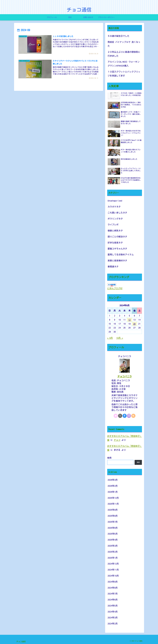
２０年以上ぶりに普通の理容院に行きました (124, 54)
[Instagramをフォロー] (129, 416)
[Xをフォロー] (120, 416)
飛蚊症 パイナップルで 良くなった (124, 44)
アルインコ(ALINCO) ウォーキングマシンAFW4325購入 (124, 64)
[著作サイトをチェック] (116, 416)
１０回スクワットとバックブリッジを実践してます (124, 74)
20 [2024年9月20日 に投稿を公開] (134, 324)
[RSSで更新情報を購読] (133, 416)
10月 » (120, 338)
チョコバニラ (125, 376)
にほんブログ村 (115, 288)
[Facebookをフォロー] (125, 416)
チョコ (117, 440)
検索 (109, 458)
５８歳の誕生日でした (118, 36)
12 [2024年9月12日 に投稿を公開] (129, 320)
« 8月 (110, 338)
